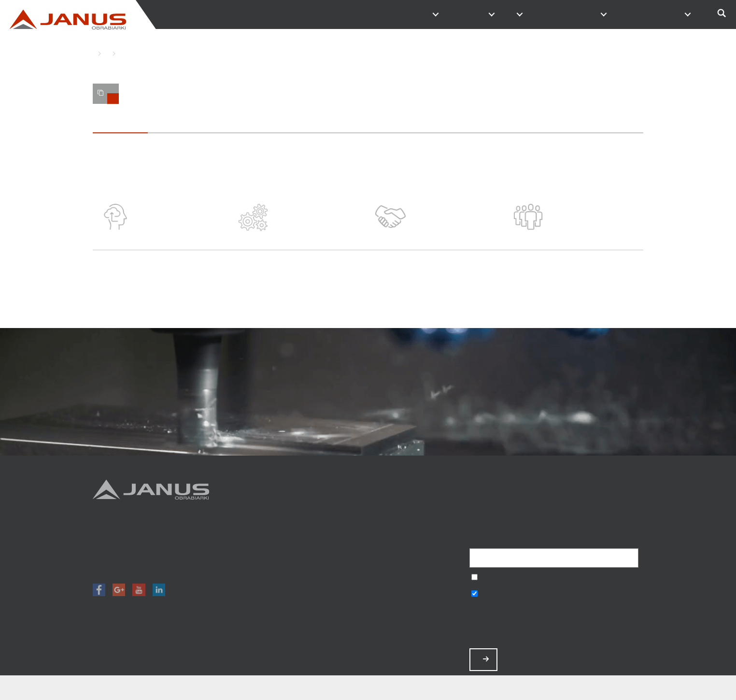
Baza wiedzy (415, 601)
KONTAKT (572, 14)
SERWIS (628, 14)
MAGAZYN (460, 14)
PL (684, 14)
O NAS (119, 53)
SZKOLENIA (656, 14)
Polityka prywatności (415, 614)
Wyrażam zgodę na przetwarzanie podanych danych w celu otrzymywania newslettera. (474, 578)
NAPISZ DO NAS (544, 14)
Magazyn (415, 550)
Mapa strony (415, 627)
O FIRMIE (516, 14)
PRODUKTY (432, 14)
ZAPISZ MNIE (486, 659)
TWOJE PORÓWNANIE (108, 97)
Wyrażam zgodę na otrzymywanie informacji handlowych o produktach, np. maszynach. (474, 594)
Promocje (415, 538)
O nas (415, 563)
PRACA (600, 14)
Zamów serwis (415, 589)
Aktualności (415, 576)
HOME (95, 53)
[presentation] (543, 625)
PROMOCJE (488, 14)
